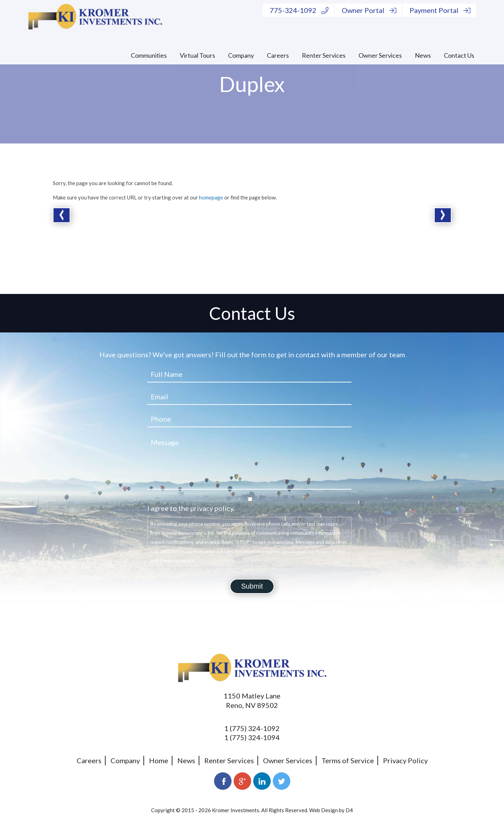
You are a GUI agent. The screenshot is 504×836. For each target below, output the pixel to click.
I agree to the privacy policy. (191, 508)
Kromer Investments (236, 810)
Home (159, 760)
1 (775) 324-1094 (252, 737)
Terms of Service (348, 760)
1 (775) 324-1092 (252, 728)
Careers (278, 55)
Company (241, 55)
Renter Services (324, 55)
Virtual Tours (197, 55)
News (423, 55)
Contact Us (459, 55)
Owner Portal (369, 10)
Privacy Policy (405, 760)
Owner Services (380, 55)
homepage (211, 197)
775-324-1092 (299, 10)
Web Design (324, 810)
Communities (149, 55)
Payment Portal (440, 10)
